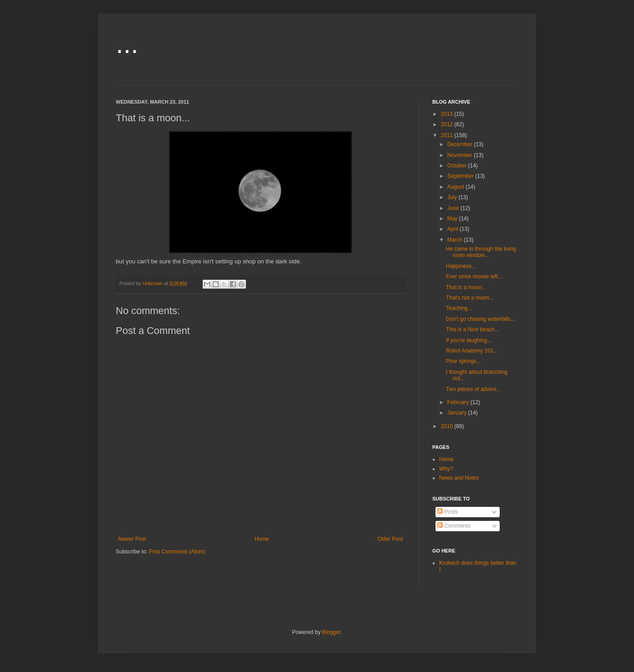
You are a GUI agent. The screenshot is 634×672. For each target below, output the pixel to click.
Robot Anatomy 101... (472, 351)
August (457, 187)
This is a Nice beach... (473, 329)
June (454, 208)
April (453, 229)
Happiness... (461, 266)
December (461, 144)
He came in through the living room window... (481, 252)
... (127, 44)
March (456, 240)
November (461, 155)
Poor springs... (463, 361)
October (458, 166)
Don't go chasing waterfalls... (480, 319)
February (459, 402)
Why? (446, 469)
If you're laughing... (469, 340)
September (461, 176)
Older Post (390, 539)
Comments (454, 526)
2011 (448, 135)
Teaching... (459, 308)
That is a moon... (466, 287)
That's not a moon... (470, 298)
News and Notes (459, 478)
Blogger (331, 632)
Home (262, 539)
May (453, 219)
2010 (448, 426)
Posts (447, 512)
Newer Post (132, 539)
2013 (448, 114)
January (458, 413)
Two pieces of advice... (473, 389)
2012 (448, 124)
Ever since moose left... (474, 276)
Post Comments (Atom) (177, 552)
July (453, 197)
